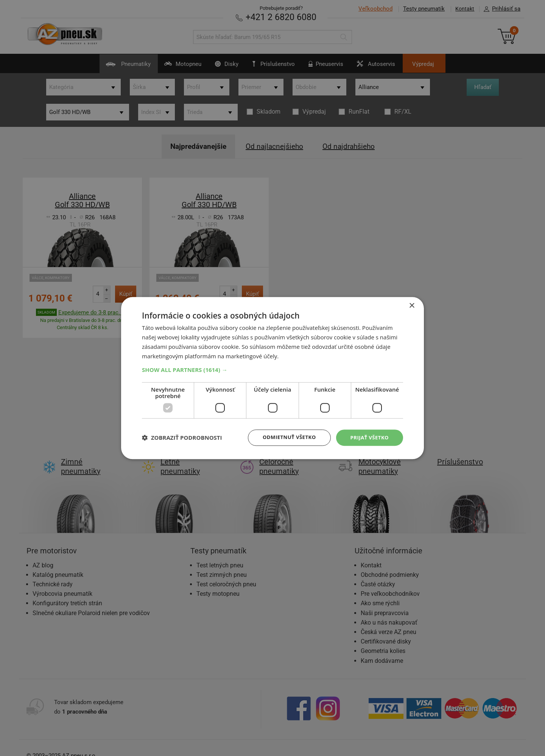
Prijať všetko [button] (368, 437)
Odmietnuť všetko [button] (286, 437)
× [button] (412, 305)
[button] (272, 369)
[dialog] (272, 378)
